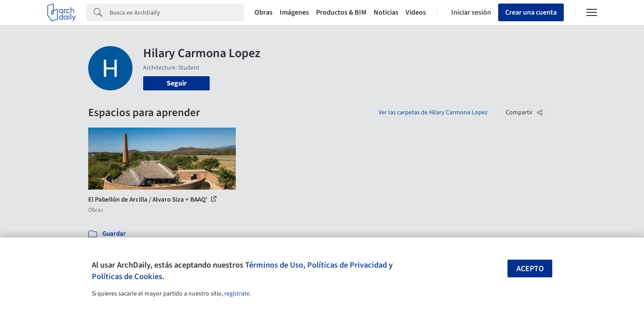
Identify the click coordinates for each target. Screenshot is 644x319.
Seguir (177, 83)
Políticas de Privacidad (347, 265)
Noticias (386, 12)
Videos (416, 12)
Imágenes (294, 12)
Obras (263, 12)
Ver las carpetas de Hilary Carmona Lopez (433, 113)
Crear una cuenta (531, 12)
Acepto (530, 269)
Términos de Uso (274, 265)
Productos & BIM (341, 12)
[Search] (177, 12)
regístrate (237, 294)
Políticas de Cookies (127, 276)
